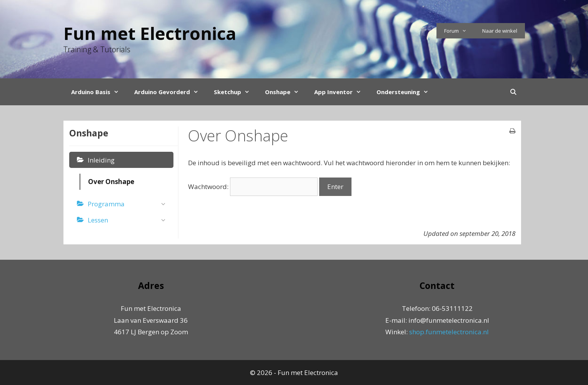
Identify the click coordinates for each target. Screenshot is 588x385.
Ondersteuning (406, 92)
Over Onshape (111, 182)
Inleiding (101, 160)
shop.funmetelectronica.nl (449, 332)
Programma (129, 204)
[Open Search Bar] (513, 92)
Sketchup (236, 92)
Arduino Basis (99, 92)
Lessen (129, 220)
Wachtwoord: (253, 187)
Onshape (286, 92)
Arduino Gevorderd (170, 92)
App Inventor (341, 92)
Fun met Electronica (150, 33)
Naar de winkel (500, 31)
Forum (459, 31)
